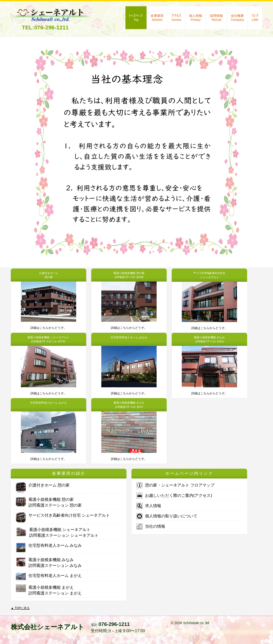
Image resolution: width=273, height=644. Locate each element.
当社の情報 (151, 526)
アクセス (176, 18)
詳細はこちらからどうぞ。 (49, 328)
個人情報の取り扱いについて (167, 516)
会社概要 (237, 18)
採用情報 (216, 18)
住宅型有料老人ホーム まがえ (49, 576)
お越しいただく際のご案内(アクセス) (174, 495)
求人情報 (149, 506)
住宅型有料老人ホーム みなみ (49, 545)
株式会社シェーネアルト (48, 627)
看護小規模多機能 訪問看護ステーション (57, 532)
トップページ (136, 18)
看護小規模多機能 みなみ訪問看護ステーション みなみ (49, 562)
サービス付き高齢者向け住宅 (63, 515)
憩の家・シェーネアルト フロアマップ (175, 485)
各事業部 (157, 18)
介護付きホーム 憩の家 (43, 485)
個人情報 (196, 18)
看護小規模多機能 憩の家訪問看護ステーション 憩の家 (49, 502)
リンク (255, 18)
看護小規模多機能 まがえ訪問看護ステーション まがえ (49, 590)
